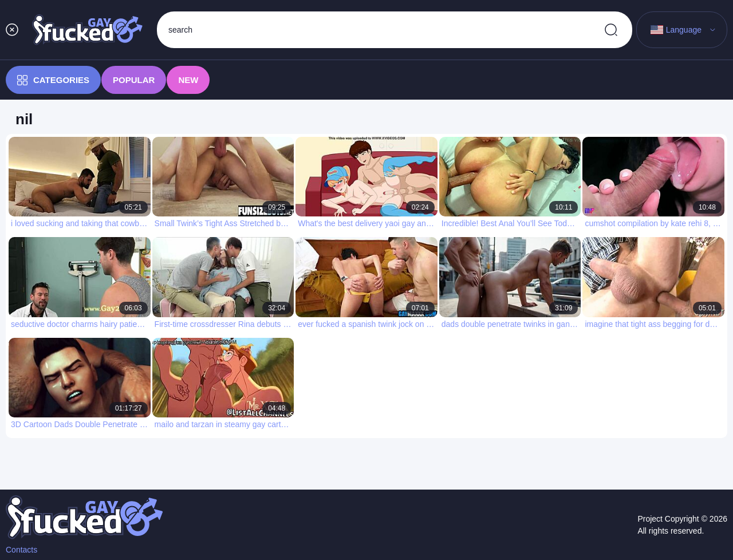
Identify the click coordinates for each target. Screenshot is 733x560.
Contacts (21, 550)
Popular (134, 80)
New (188, 80)
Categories (53, 80)
